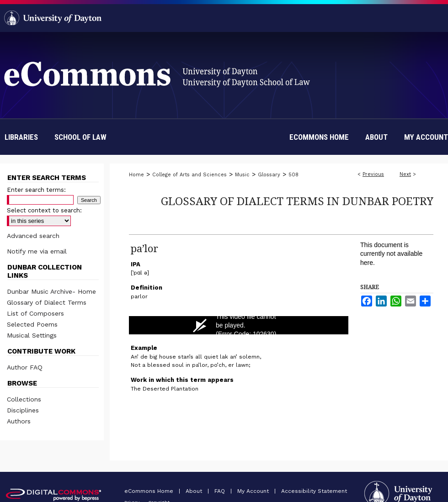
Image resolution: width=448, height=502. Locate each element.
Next (405, 174)
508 (293, 175)
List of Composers (35, 313)
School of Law (80, 137)
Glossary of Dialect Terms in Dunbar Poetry (297, 201)
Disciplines (23, 410)
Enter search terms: (36, 190)
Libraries (21, 137)
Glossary (269, 175)
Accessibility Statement (314, 491)
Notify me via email (37, 251)
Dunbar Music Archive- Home (51, 291)
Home (136, 175)
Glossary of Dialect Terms (47, 302)
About (195, 491)
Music (242, 175)
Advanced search (33, 236)
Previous (373, 174)
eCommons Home (150, 491)
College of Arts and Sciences (189, 175)
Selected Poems (32, 324)
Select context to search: (44, 210)
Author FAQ (25, 367)
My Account (254, 491)
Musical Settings (32, 335)
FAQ (221, 491)
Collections (24, 399)
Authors (19, 421)
